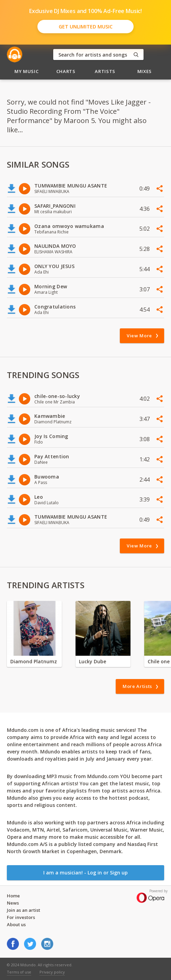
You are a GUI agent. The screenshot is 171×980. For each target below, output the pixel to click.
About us (16, 924)
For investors (21, 917)
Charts (66, 71)
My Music (26, 71)
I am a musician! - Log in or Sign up (85, 873)
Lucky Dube (93, 661)
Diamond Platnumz (34, 661)
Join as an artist (24, 910)
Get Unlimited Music (86, 27)
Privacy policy (52, 972)
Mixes (145, 71)
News (13, 903)
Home (13, 896)
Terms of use (19, 972)
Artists (105, 71)
